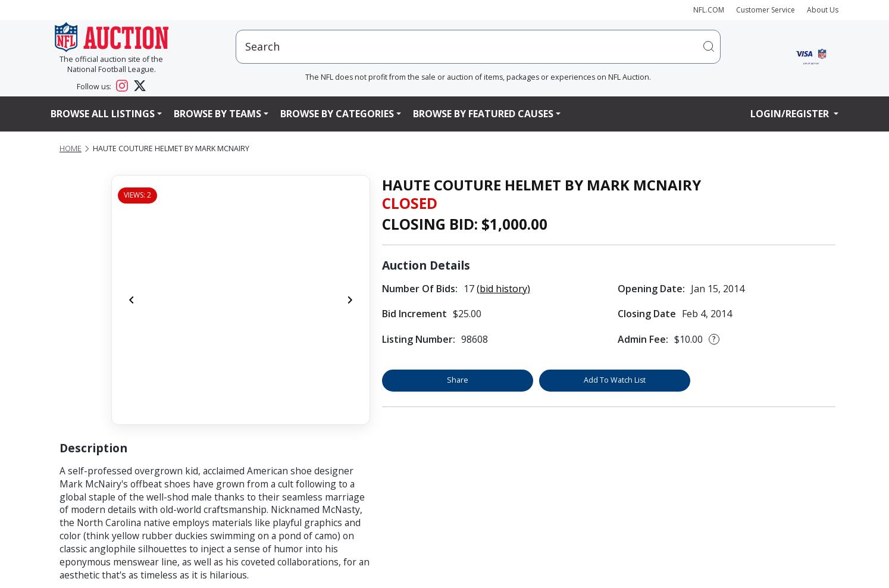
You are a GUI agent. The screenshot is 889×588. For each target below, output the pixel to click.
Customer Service (766, 10)
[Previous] (132, 300)
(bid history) (503, 289)
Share (458, 380)
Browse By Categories (337, 114)
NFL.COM (709, 10)
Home (71, 148)
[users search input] (478, 47)
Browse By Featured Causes (483, 114)
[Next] (350, 300)
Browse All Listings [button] (103, 114)
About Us (823, 10)
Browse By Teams (217, 114)
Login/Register (791, 114)
